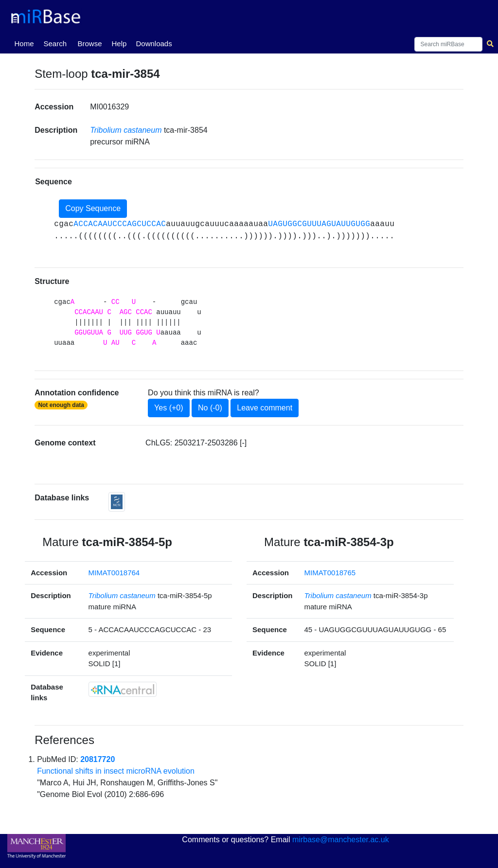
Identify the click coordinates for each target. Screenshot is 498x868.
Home (26, 43)
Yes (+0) (169, 408)
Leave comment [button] (265, 408)
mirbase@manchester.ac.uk (341, 840)
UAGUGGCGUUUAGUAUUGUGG (319, 224)
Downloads (154, 44)
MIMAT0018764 (114, 573)
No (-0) (210, 408)
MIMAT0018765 (330, 573)
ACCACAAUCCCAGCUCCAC (120, 224)
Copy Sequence (93, 208)
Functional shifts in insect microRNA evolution (116, 771)
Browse (89, 44)
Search (55, 44)
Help (119, 44)
